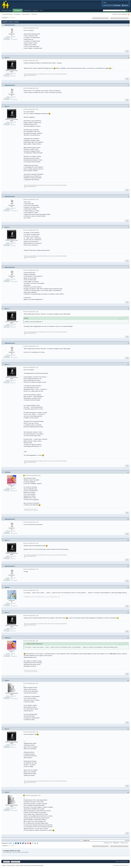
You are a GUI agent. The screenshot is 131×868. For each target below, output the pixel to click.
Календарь (36, 10)
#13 (128, 540)
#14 (128, 566)
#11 (128, 472)
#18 (128, 681)
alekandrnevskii (10, 25)
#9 (128, 343)
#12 (128, 519)
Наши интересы (26, 14)
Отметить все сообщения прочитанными (34, 865)
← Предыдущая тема (107, 843)
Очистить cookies (19, 865)
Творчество (34, 14)
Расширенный (129, 11)
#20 (128, 792)
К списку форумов (11, 865)
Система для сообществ (119, 865)
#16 (128, 613)
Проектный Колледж (7, 14)
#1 (128, 25)
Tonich (7, 680)
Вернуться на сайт (7, 10)
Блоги (42, 10)
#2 (128, 58)
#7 (128, 267)
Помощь (125, 5)
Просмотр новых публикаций (120, 14)
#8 (128, 309)
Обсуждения (18, 10)
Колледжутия (17, 14)
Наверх (4, 865)
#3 (128, 85)
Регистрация (117, 5)
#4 (128, 107)
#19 (128, 729)
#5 (128, 197)
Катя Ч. (7, 58)
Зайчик (7, 587)
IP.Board (127, 865)
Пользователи (27, 10)
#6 (128, 227)
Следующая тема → (125, 843)
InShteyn (7, 472)
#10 (128, 365)
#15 (128, 587)
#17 (128, 638)
